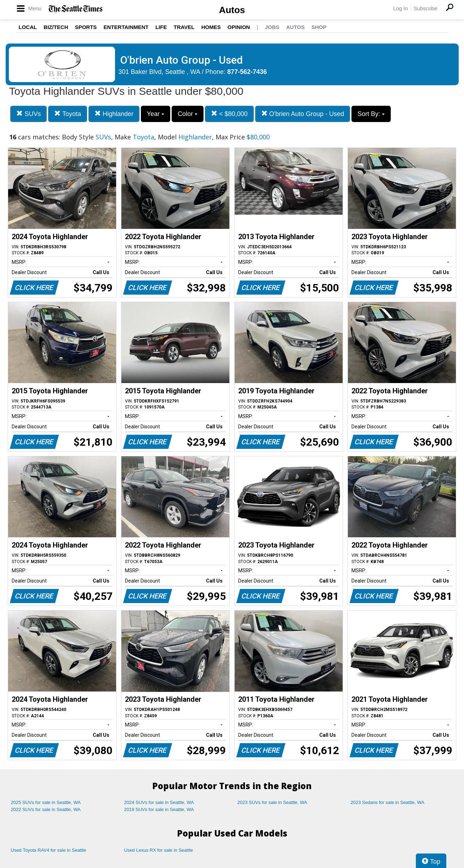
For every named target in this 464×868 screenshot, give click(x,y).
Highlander (114, 114)
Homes (211, 27)
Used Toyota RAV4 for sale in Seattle (49, 850)
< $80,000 (229, 114)
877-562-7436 (247, 72)
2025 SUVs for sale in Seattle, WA (46, 802)
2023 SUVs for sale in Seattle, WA (273, 802)
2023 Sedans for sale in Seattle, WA (388, 802)
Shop (319, 27)
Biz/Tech (56, 27)
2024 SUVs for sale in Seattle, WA (159, 802)
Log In (401, 8)
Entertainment (126, 27)
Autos (232, 10)
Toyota (68, 114)
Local (28, 27)
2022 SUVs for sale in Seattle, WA (46, 809)
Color (188, 114)
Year (156, 114)
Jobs (272, 27)
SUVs (28, 114)
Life (161, 27)
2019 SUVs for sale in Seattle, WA (159, 809)
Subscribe (426, 8)
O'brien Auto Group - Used (303, 114)
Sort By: (371, 114)
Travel (184, 27)
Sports (86, 27)
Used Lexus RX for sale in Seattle (159, 850)
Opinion (239, 27)
